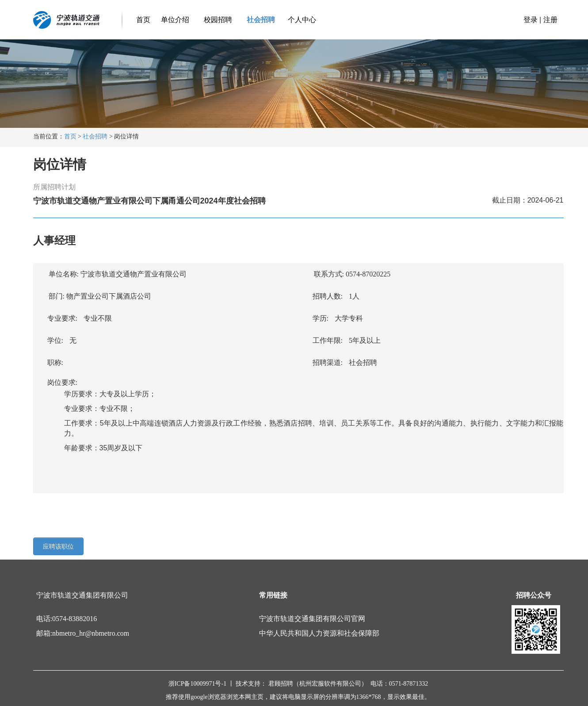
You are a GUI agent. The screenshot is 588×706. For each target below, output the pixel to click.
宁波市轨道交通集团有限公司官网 (312, 619)
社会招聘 (260, 20)
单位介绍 (174, 20)
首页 (143, 20)
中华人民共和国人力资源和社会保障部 (319, 633)
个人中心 (302, 20)
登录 (531, 20)
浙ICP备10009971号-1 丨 (202, 684)
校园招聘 (217, 20)
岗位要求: (60, 382)
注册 (550, 20)
